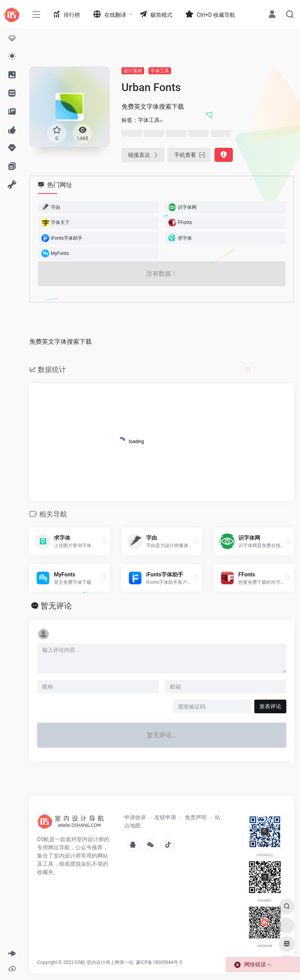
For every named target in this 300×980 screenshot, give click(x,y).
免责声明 (196, 817)
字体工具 (160, 71)
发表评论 (270, 706)
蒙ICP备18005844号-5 (159, 962)
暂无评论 (56, 606)
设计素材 (133, 71)
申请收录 (135, 817)
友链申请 (165, 817)
